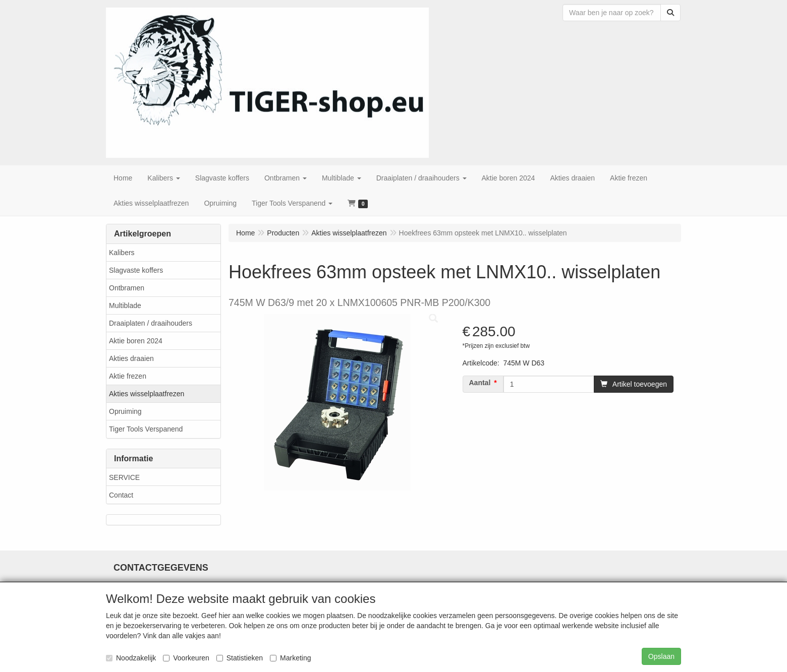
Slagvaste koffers (136, 270)
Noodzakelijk (131, 658)
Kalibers (122, 253)
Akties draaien (131, 358)
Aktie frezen (128, 376)
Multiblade (125, 306)
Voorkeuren (186, 658)
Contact (121, 495)
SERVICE (124, 477)
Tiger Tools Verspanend (146, 429)
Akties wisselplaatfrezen (147, 394)
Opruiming (125, 411)
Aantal (480, 383)
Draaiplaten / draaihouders (151, 323)
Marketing (290, 658)
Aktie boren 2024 (136, 341)
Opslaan (661, 656)
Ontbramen (127, 288)
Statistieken (240, 658)
